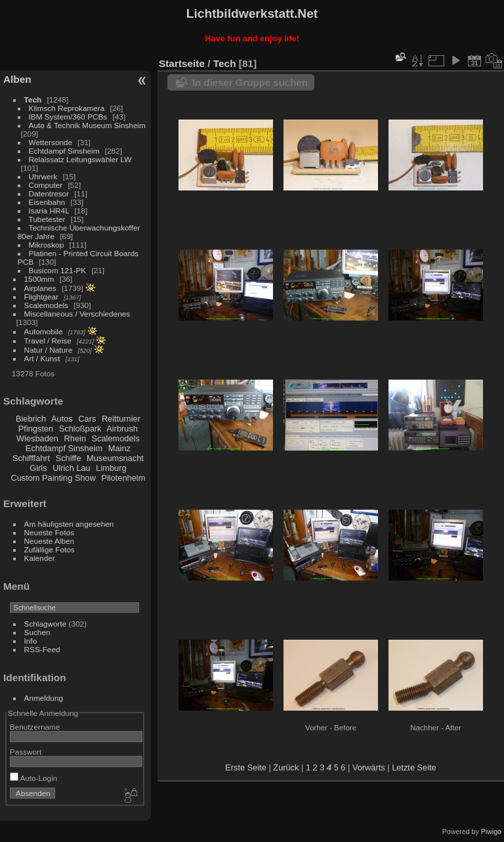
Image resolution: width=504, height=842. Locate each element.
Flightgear (41, 297)
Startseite (182, 63)
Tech (33, 100)
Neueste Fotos (50, 532)
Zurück (286, 767)
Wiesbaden (37, 438)
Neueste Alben (50, 541)
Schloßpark (80, 429)
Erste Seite (246, 767)
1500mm (39, 279)
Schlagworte (46, 624)
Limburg (111, 468)
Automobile (44, 331)
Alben (17, 79)
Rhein (75, 438)
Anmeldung (44, 698)
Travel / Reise (48, 341)
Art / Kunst (42, 358)
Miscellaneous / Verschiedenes (77, 314)
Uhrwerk (43, 176)
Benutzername (35, 727)
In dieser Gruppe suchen (250, 82)
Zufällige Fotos (50, 549)
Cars (87, 419)
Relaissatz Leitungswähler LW (80, 159)
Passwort (26, 752)
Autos (62, 419)
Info (31, 641)
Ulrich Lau (72, 468)
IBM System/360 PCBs (68, 117)
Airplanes (40, 288)
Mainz (119, 448)
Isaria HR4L (49, 210)
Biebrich (31, 419)
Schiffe (69, 458)
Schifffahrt (31, 458)
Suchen (37, 632)
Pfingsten (36, 429)
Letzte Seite (414, 767)
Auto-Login (34, 778)
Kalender (40, 558)
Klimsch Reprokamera (67, 108)
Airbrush (122, 429)
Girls (38, 468)
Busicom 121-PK (58, 270)
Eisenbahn (47, 202)
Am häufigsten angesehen (69, 524)
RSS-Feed (42, 649)
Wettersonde (51, 142)
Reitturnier (121, 419)
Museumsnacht (115, 458)
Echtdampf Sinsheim (64, 151)
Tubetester (47, 219)
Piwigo (491, 831)
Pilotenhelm (123, 478)
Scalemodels (46, 305)
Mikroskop (47, 245)
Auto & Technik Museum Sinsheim (87, 125)
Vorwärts (369, 767)
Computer (46, 185)
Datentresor (49, 193)
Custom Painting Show (53, 478)
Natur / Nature (49, 350)
